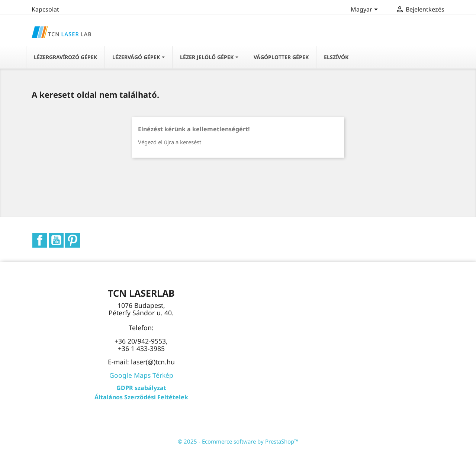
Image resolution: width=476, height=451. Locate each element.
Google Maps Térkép (141, 375)
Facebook (40, 240)
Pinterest (73, 240)
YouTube (56, 240)
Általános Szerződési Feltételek (141, 397)
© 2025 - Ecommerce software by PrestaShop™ (238, 441)
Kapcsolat (45, 9)
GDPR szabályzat (141, 388)
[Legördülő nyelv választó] (366, 10)
